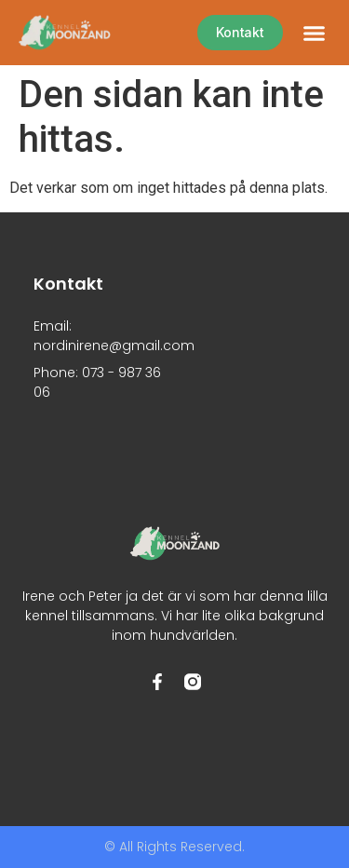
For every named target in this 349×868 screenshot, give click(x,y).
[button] (315, 33)
